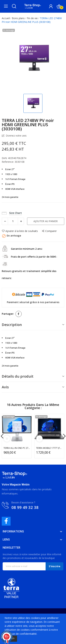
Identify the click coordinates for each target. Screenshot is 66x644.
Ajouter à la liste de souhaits (20, 231)
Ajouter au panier (46, 221)
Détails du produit (18, 376)
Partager (19, 314)
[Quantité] (13, 221)
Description (12, 325)
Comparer (49, 231)
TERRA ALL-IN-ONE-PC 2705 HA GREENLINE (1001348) (17, 448)
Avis (5, 387)
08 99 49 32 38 (25, 507)
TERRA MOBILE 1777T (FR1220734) (49, 448)
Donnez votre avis (16, 136)
